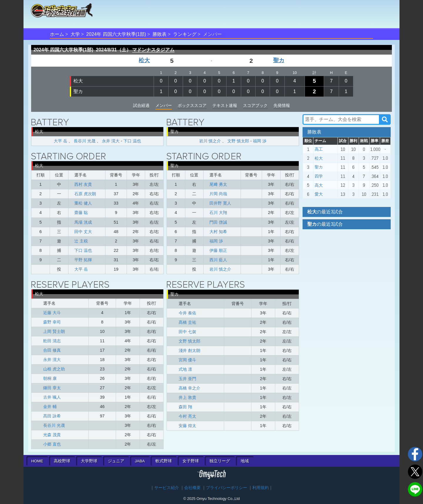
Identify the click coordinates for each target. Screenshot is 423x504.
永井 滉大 (111, 141)
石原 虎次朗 (85, 194)
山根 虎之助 (54, 369)
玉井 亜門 (187, 379)
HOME (37, 461)
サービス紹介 (167, 488)
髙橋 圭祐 (187, 322)
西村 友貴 (83, 184)
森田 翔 (185, 407)
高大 (319, 185)
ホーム (57, 34)
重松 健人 (83, 203)
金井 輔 (50, 407)
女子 (191, 461)
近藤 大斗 (52, 313)
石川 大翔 (218, 213)
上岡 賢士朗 (54, 331)
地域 (245, 461)
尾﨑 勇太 (218, 184)
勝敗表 (160, 34)
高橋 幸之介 (189, 388)
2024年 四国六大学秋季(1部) (116, 34)
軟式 (164, 461)
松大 (144, 60)
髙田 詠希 (52, 416)
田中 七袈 (187, 332)
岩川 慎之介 (210, 141)
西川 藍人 (218, 260)
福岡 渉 (260, 141)
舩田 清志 (52, 341)
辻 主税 (81, 241)
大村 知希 (218, 232)
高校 (62, 461)
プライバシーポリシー (226, 488)
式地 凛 (185, 369)
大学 (75, 34)
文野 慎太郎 (238, 141)
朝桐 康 (50, 378)
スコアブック (255, 105)
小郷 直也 (52, 444)
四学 (319, 176)
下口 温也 (132, 141)
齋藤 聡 (81, 213)
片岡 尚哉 (218, 194)
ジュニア (116, 461)
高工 (319, 149)
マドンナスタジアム (153, 50)
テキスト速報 (225, 105)
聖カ (279, 60)
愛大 (319, 194)
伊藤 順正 (218, 250)
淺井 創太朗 (189, 350)
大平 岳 (61, 141)
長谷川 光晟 (85, 141)
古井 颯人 (52, 397)
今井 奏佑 (187, 313)
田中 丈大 (83, 232)
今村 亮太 (187, 416)
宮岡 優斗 (187, 360)
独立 (220, 461)
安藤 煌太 (187, 426)
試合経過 (141, 105)
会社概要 (192, 488)
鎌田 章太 (52, 388)
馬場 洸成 (83, 222)
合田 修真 (52, 350)
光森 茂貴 (52, 435)
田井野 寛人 (220, 203)
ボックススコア (192, 105)
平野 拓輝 (83, 260)
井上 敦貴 (187, 397)
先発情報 (282, 105)
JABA (140, 461)
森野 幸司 (52, 322)
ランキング (185, 34)
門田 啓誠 (218, 222)
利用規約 (261, 488)
